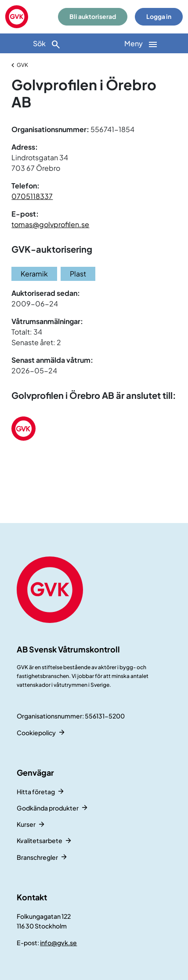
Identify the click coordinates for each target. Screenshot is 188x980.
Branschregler (37, 857)
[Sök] (47, 43)
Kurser (26, 824)
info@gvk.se (58, 943)
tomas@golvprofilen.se (50, 224)
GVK (22, 65)
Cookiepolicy (36, 733)
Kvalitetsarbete (40, 840)
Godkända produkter (48, 808)
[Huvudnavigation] (141, 43)
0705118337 (32, 196)
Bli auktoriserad (93, 17)
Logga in (159, 17)
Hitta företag (36, 792)
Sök (47, 44)
